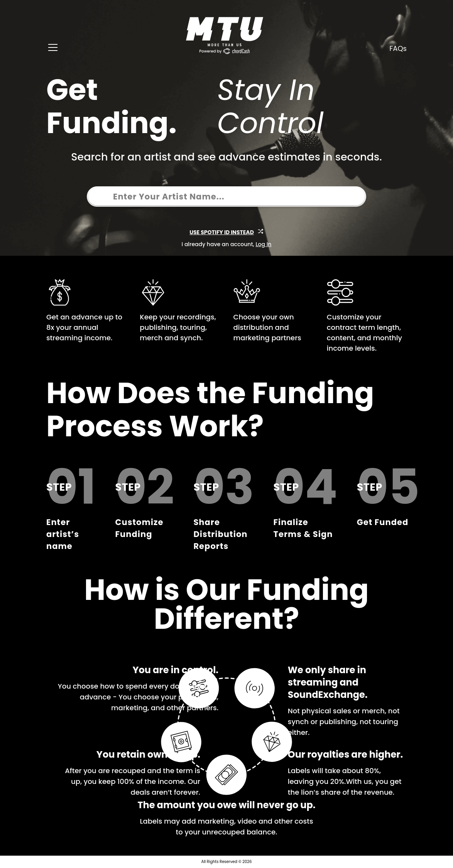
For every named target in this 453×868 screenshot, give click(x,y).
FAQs (398, 48)
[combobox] (100, 197)
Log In (263, 244)
